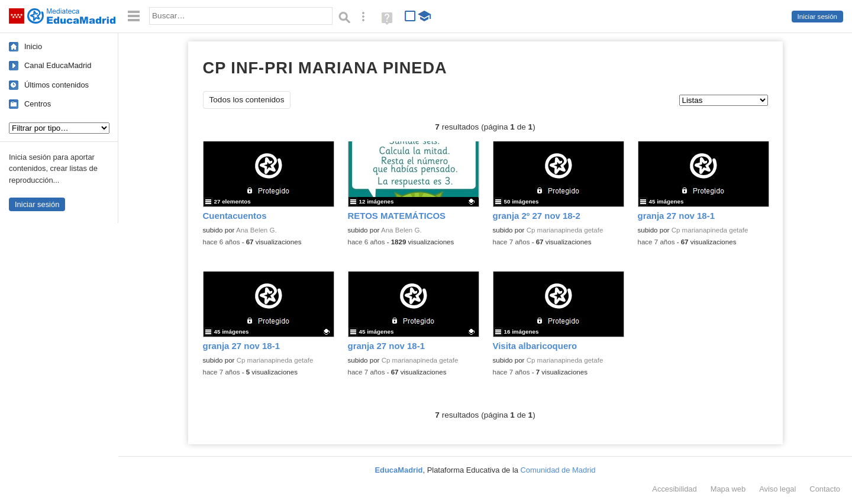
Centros (38, 104)
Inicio (33, 46)
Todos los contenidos (247, 100)
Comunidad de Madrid (558, 470)
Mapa (728, 489)
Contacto (825, 489)
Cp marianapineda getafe (565, 230)
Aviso (777, 489)
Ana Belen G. (256, 230)
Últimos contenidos (57, 85)
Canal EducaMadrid (58, 65)
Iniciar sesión (817, 17)
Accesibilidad (674, 489)
